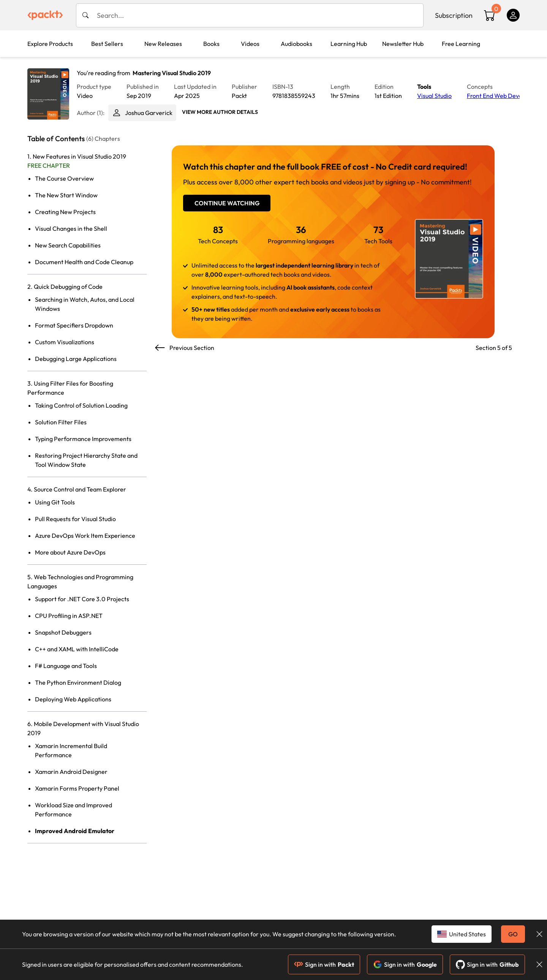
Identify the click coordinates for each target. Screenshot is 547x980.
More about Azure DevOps (70, 552)
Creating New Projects (65, 212)
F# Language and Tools (66, 666)
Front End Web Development (506, 96)
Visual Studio (434, 96)
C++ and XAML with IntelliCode (77, 649)
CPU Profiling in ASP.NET (69, 616)
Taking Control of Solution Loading (81, 405)
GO (513, 934)
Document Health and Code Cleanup (84, 262)
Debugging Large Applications (76, 359)
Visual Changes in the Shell (71, 228)
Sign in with (324, 964)
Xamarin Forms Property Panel (77, 788)
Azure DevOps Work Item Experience (85, 536)
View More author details (220, 112)
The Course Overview (64, 178)
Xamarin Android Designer (71, 772)
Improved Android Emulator (75, 831)
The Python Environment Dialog (78, 682)
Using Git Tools (55, 502)
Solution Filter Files (61, 422)
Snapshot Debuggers (63, 632)
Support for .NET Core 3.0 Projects (82, 599)
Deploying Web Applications (73, 699)
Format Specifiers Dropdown (74, 325)
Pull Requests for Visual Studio (75, 519)
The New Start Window (66, 195)
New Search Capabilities (68, 245)
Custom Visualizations (65, 342)
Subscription (454, 15)
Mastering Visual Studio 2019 (172, 73)
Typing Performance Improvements (83, 439)
